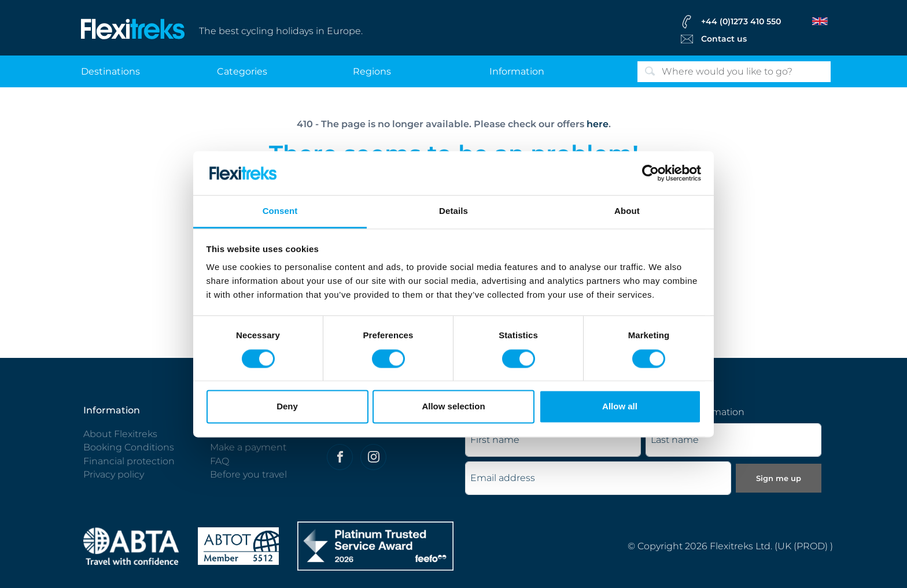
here (598, 124)
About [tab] (627, 211)
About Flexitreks (120, 434)
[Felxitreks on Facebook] (340, 457)
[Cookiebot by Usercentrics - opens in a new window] (650, 173)
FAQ (220, 461)
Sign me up (779, 478)
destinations (110, 71)
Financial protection (129, 461)
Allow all (620, 407)
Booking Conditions (129, 447)
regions (372, 71)
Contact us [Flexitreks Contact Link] (724, 39)
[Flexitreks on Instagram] (373, 457)
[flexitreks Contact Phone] (753, 21)
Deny (287, 407)
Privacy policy (114, 474)
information (517, 71)
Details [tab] (454, 211)
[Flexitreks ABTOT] (238, 546)
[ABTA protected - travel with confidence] (131, 546)
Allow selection (453, 407)
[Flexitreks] (133, 28)
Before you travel (248, 474)
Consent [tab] (280, 211)
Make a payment (248, 447)
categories (242, 71)
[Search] (734, 72)
